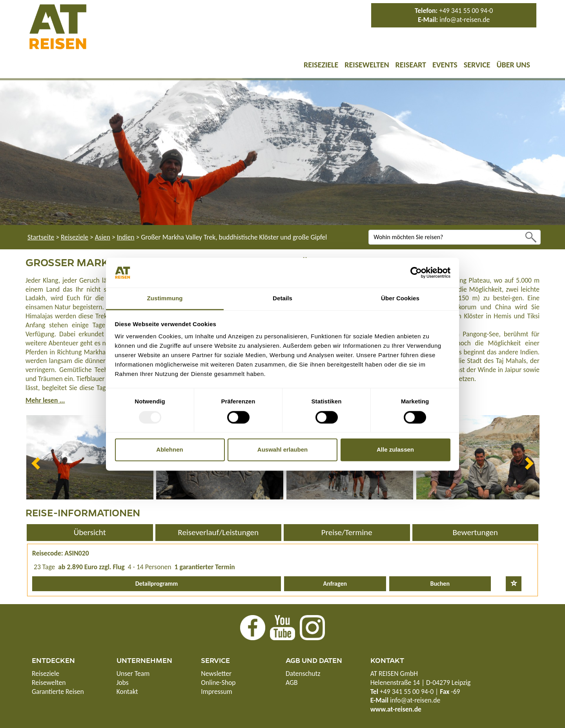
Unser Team (133, 674)
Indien (126, 237)
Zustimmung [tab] (165, 299)
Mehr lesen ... (45, 400)
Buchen (440, 584)
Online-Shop (218, 683)
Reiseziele (321, 65)
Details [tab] (282, 299)
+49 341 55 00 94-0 (466, 11)
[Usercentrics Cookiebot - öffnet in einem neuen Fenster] (416, 272)
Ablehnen (169, 450)
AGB (292, 683)
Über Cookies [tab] (400, 299)
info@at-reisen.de (465, 20)
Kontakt (127, 692)
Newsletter (216, 674)
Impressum (216, 692)
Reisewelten (367, 65)
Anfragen (335, 584)
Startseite (41, 237)
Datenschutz (303, 674)
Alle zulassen (395, 450)
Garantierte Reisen (58, 692)
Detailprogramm (157, 584)
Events (445, 65)
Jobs (123, 683)
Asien (103, 237)
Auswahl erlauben (282, 450)
